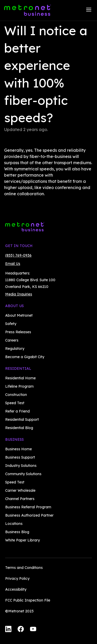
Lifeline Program (19, 386)
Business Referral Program (28, 507)
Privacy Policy (17, 578)
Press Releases (18, 332)
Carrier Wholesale (20, 490)
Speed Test (15, 403)
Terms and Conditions (24, 568)
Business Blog (17, 532)
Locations (14, 524)
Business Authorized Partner (29, 515)
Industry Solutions (21, 466)
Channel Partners (20, 499)
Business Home (18, 449)
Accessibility (16, 589)
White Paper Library (23, 540)
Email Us (13, 264)
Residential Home (20, 378)
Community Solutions (23, 474)
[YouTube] (33, 630)
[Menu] (89, 10)
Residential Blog (19, 428)
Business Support (20, 457)
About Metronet (19, 315)
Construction (16, 395)
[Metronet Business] (28, 10)
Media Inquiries (19, 294)
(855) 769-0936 (18, 255)
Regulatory (15, 349)
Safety (11, 324)
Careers (12, 340)
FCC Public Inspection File (28, 600)
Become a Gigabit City (25, 357)
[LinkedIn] (8, 630)
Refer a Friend (17, 411)
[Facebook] (21, 630)
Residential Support (22, 419)
